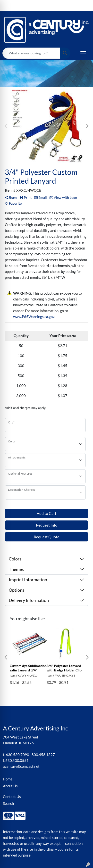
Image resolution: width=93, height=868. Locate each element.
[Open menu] (83, 53)
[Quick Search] (31, 53)
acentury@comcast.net (21, 766)
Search (8, 803)
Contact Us (12, 797)
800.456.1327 (43, 755)
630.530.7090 (17, 755)
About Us (10, 786)
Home (8, 779)
